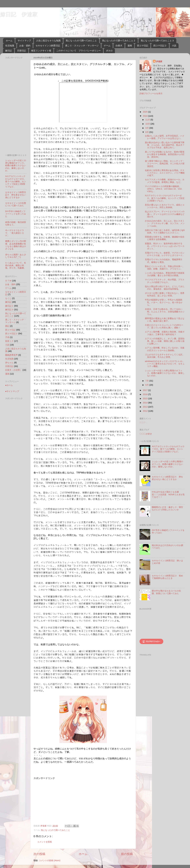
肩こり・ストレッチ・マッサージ (82, 46)
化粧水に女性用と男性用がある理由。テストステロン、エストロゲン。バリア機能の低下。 (165, 173)
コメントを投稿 (45, 842)
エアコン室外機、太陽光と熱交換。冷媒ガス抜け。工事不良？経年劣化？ (165, 333)
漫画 (130, 46)
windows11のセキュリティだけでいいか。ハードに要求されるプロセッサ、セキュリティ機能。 (165, 364)
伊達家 (159, 61)
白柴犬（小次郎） (14, 370)
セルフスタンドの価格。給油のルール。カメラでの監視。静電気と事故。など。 (165, 181)
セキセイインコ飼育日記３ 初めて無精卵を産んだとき (167, 577)
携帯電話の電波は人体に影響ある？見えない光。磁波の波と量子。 (165, 320)
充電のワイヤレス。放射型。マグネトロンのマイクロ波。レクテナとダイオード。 (165, 254)
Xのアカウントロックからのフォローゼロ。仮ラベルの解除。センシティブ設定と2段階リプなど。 (16, 181)
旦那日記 (22, 51)
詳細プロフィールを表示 (151, 93)
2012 (145, 411)
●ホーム (9, 385)
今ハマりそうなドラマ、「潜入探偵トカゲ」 (15, 233)
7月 (147, 381)
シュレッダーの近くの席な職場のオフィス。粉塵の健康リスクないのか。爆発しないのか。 (16, 165)
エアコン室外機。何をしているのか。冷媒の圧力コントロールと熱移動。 (165, 349)
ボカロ (109, 51)
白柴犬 (119, 46)
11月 (148, 120)
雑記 (7, 326)
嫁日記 (9, 51)
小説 (174, 46)
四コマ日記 (143, 46)
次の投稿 (39, 854)
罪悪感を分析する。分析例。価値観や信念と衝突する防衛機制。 (165, 238)
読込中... (144, 422)
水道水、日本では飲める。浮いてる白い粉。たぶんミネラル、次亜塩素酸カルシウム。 (165, 312)
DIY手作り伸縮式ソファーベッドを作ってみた (16, 214)
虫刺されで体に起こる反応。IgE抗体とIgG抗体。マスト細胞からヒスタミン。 (165, 231)
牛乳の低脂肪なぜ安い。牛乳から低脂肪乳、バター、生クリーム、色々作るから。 (164, 302)
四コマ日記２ (160, 46)
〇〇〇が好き (146, 434)
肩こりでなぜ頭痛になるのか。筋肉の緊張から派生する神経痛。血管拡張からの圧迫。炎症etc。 (165, 154)
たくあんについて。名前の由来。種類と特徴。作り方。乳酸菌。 (16, 265)
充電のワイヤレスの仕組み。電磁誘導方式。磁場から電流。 (164, 261)
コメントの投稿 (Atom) (50, 860)
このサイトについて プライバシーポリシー (79, 51)
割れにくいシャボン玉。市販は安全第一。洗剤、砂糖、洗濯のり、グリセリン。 (165, 268)
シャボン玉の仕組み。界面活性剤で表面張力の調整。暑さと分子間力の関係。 (165, 274)
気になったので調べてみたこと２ (119, 41)
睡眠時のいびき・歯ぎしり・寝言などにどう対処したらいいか (167, 508)
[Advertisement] (58, 801)
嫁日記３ (9, 310)
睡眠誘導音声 (11, 355)
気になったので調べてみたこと (81, 41)
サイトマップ (24, 41)
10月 (148, 124)
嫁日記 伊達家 (19, 14)
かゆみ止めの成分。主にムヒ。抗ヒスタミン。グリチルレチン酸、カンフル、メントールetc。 (165, 223)
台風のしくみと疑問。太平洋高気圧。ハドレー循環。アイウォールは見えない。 (165, 137)
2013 (145, 407)
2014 (145, 403)
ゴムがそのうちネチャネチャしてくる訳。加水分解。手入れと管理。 (165, 356)
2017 (145, 390)
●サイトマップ (12, 391)
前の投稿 (127, 854)
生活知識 (10, 46)
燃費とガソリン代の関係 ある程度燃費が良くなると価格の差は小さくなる (16, 245)
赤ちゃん (9, 363)
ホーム (9, 41)
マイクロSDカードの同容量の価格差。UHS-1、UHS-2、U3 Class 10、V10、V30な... (164, 189)
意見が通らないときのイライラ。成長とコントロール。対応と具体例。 (165, 206)
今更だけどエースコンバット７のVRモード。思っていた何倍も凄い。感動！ (164, 326)
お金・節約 (25, 46)
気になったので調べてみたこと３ (157, 41)
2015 (145, 399)
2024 (145, 116)
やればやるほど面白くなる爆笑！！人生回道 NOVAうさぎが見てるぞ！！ (168, 494)
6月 (147, 385)
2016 (145, 394)
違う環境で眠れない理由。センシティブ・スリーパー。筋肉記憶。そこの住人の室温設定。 (165, 164)
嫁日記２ (9, 306)
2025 (145, 112)
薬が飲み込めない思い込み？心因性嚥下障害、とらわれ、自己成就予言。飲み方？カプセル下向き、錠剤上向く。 (165, 145)
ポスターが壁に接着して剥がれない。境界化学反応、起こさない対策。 (165, 294)
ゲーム (107, 46)
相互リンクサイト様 (41, 51)
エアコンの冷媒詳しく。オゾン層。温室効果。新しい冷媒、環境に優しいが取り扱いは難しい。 (165, 341)
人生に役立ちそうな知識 (48, 41)
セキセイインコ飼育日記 (48, 46)
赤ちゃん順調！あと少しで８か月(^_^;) (16, 256)
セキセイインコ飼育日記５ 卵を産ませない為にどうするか (16, 195)
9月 (147, 128)
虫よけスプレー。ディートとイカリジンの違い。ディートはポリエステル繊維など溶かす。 (165, 214)
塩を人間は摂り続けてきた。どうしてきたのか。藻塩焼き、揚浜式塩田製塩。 (165, 288)
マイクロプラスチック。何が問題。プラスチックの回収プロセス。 (165, 281)
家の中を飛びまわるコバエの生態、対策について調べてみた (166, 592)
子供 (7, 337)
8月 (147, 132)
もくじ (8, 298)
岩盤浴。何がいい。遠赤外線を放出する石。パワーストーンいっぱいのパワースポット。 (165, 246)
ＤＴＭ (8, 281)
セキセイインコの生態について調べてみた (16, 204)
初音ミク (9, 341)
